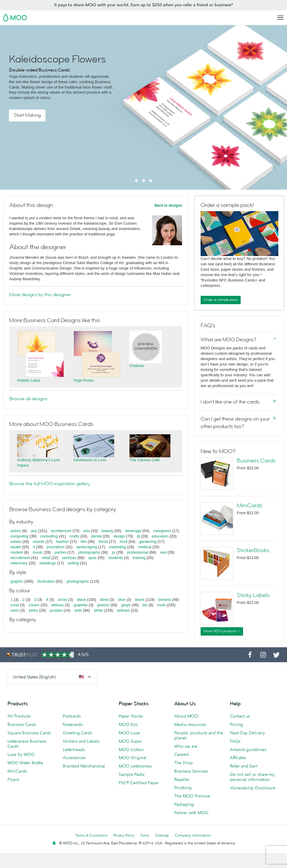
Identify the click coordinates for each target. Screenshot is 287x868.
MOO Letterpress (135, 766)
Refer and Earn (244, 766)
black (82, 600)
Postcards (72, 716)
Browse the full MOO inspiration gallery (50, 484)
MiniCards (250, 505)
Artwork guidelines (248, 750)
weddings (48, 563)
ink (145, 605)
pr (114, 552)
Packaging (184, 804)
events (39, 542)
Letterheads (74, 750)
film (84, 542)
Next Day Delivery (247, 733)
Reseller (182, 779)
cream (34, 605)
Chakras (137, 366)
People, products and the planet (199, 735)
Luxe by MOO (21, 754)
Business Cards (256, 461)
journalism (55, 547)
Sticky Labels (253, 595)
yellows (123, 610)
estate (16, 542)
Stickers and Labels (81, 741)
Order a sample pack (221, 300)
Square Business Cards (29, 733)
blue (122, 600)
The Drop (184, 763)
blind (104, 600)
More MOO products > (222, 631)
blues (140, 600)
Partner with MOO (191, 813)
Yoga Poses (84, 380)
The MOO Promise (192, 796)
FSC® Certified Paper (139, 783)
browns (165, 600)
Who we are (186, 746)
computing (19, 536)
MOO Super (130, 741)
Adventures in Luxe (90, 460)
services (69, 558)
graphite (81, 605)
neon (15, 610)
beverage (133, 531)
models (17, 552)
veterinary (19, 563)
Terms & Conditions (91, 835)
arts (87, 531)
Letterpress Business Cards (27, 744)
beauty (107, 531)
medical (145, 547)
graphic (17, 581)
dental (96, 536)
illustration (46, 581)
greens (103, 605)
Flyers (13, 779)
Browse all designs (28, 399)
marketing (118, 547)
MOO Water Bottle (25, 763)
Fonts (145, 835)
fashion (62, 542)
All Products (19, 716)
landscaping (87, 547)
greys (126, 605)
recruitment (20, 558)
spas (92, 558)
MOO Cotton (131, 750)
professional (138, 552)
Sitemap (162, 835)
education (160, 536)
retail (46, 558)
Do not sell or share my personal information (252, 777)
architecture (61, 531)
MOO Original (133, 758)
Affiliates (238, 758)
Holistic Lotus (29, 380)
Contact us (240, 716)
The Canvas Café (145, 460)
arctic (63, 600)
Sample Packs (132, 774)
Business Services (191, 771)
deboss (58, 605)
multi (161, 605)
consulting (49, 536)
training (139, 558)
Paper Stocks (131, 716)
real (163, 552)
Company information (193, 835)
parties (61, 552)
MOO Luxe (129, 733)
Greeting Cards (77, 733)
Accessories (74, 758)
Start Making (27, 115)
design (119, 536)
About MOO (186, 716)
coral (15, 605)
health (16, 547)
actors (16, 531)
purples (56, 610)
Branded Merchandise (84, 766)
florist (103, 542)
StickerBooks (253, 550)
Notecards (73, 724)
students (116, 558)
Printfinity (183, 788)
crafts (74, 536)
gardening (148, 542)
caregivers (162, 531)
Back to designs (168, 205)
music (38, 552)
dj (138, 536)
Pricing (236, 724)
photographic (78, 581)
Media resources (190, 724)
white (98, 610)
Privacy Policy (124, 835)
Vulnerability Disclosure (253, 788)
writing (73, 563)
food (124, 542)
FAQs (235, 741)
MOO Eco (128, 724)
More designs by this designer (40, 295)
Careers (182, 754)
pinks (33, 610)
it (34, 547)
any (34, 531)
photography (89, 552)
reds (78, 610)
